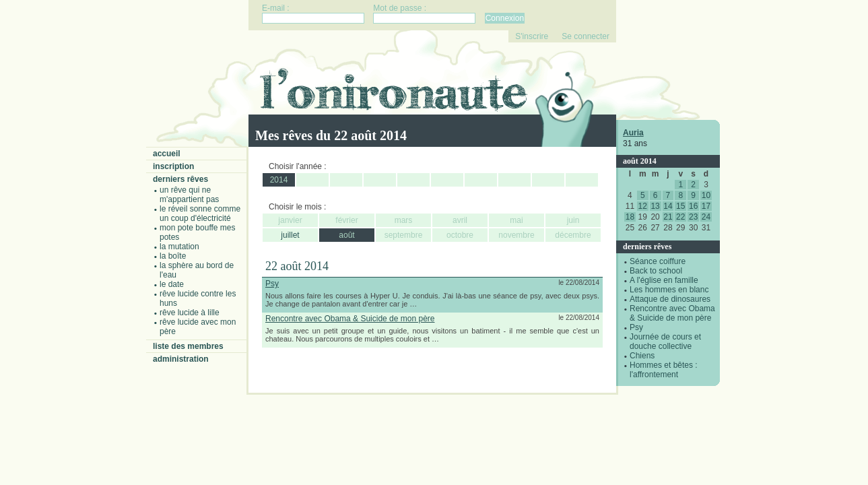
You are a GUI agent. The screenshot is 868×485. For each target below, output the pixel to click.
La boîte (173, 256)
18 (630, 217)
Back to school (656, 271)
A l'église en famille (664, 280)
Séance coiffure (658, 261)
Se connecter (586, 36)
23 (693, 217)
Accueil (167, 154)
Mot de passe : (400, 8)
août (346, 235)
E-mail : (276, 8)
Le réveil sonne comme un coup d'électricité (200, 214)
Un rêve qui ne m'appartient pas (189, 195)
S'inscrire (532, 36)
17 (706, 206)
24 (706, 217)
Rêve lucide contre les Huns (198, 298)
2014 (279, 180)
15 (680, 206)
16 (693, 206)
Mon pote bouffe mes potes (198, 232)
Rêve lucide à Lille (190, 313)
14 (668, 206)
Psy (636, 327)
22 (680, 217)
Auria (633, 133)
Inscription (173, 166)
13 (655, 206)
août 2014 (640, 161)
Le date (172, 284)
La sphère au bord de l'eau (197, 270)
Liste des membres (188, 346)
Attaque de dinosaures (670, 299)
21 (668, 217)
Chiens (642, 356)
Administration (181, 359)
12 (643, 206)
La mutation (179, 247)
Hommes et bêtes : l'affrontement (664, 370)
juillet (290, 235)
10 (706, 195)
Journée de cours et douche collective (665, 342)
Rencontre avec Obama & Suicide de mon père (672, 313)
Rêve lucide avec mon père (198, 327)
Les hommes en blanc (669, 290)
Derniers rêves (180, 179)
